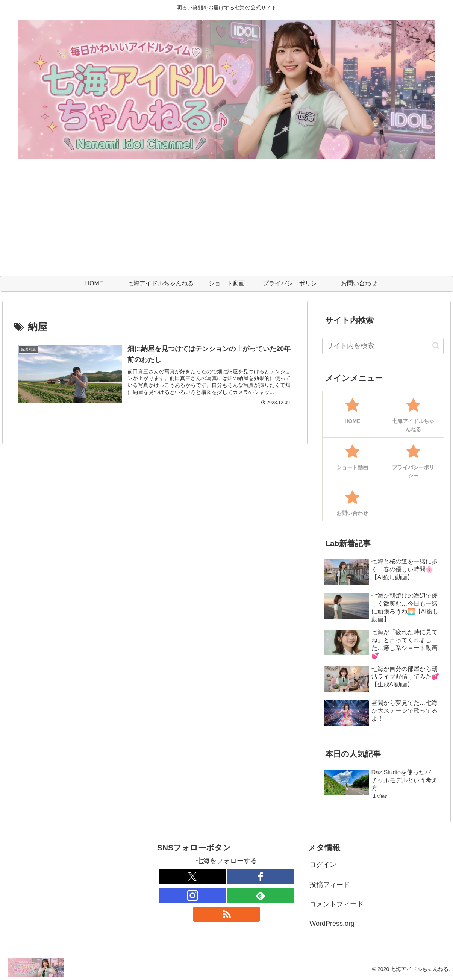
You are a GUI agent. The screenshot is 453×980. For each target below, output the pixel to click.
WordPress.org (332, 924)
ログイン (323, 865)
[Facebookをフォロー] (260, 877)
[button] (436, 346)
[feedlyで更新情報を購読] (260, 895)
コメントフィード (336, 904)
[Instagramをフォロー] (192, 895)
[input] (383, 346)
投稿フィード (330, 885)
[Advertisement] (227, 220)
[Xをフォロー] (192, 877)
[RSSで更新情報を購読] (226, 914)
